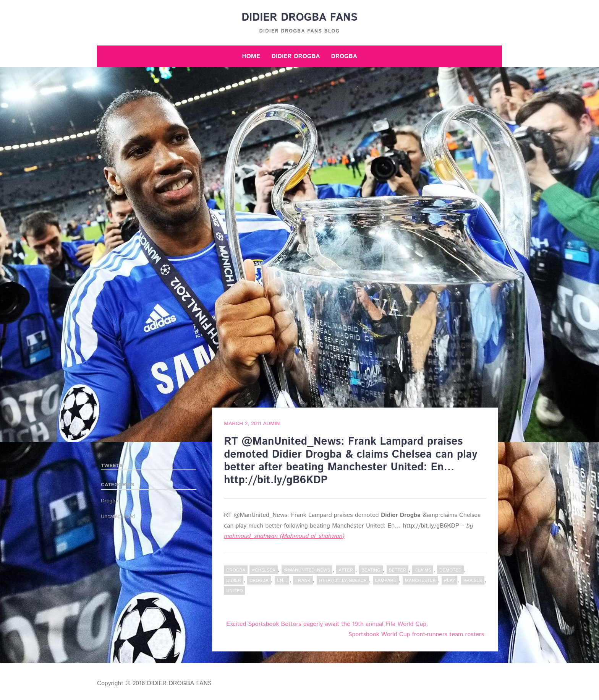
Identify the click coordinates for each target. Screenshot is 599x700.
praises (473, 581)
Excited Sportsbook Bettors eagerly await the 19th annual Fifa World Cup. (327, 624)
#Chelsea (263, 570)
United (234, 591)
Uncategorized (118, 516)
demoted (450, 570)
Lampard (386, 581)
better (398, 570)
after (346, 570)
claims (423, 570)
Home (251, 56)
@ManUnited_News (307, 570)
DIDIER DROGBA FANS (299, 18)
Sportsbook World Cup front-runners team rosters (416, 634)
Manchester (420, 581)
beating (371, 570)
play (449, 581)
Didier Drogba (295, 56)
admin (271, 424)
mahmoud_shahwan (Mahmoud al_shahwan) (284, 536)
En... (282, 581)
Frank (303, 581)
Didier (234, 581)
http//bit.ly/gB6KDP (343, 581)
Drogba (344, 56)
